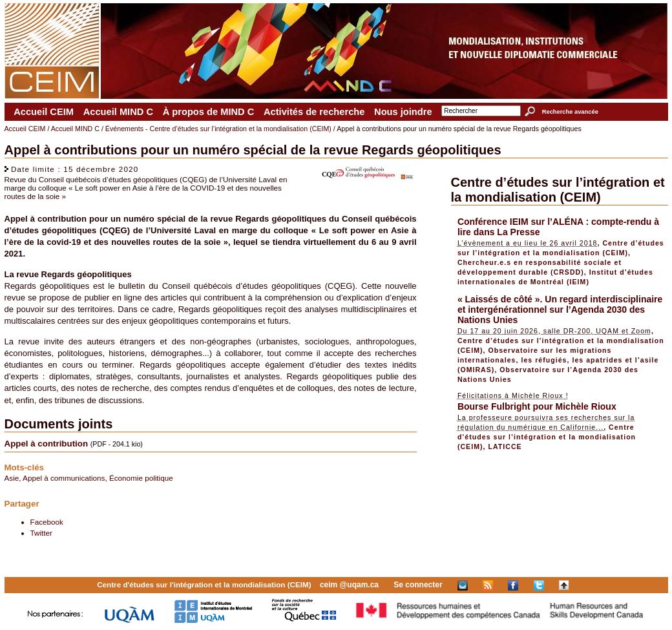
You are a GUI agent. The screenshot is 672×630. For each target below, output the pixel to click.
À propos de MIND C (209, 112)
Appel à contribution (47, 444)
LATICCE (505, 446)
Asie (12, 478)
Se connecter (418, 585)
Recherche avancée (570, 112)
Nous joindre (403, 112)
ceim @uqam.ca (349, 585)
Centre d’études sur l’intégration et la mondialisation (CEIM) (558, 190)
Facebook (47, 522)
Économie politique (141, 478)
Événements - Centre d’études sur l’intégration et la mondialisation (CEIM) (218, 129)
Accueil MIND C (118, 112)
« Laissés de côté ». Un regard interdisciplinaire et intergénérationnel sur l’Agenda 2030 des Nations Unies (560, 310)
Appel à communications (64, 478)
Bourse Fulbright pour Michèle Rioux (537, 406)
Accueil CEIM (44, 112)
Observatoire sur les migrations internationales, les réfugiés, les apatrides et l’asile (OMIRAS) (558, 360)
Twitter (41, 533)
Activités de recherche (314, 112)
